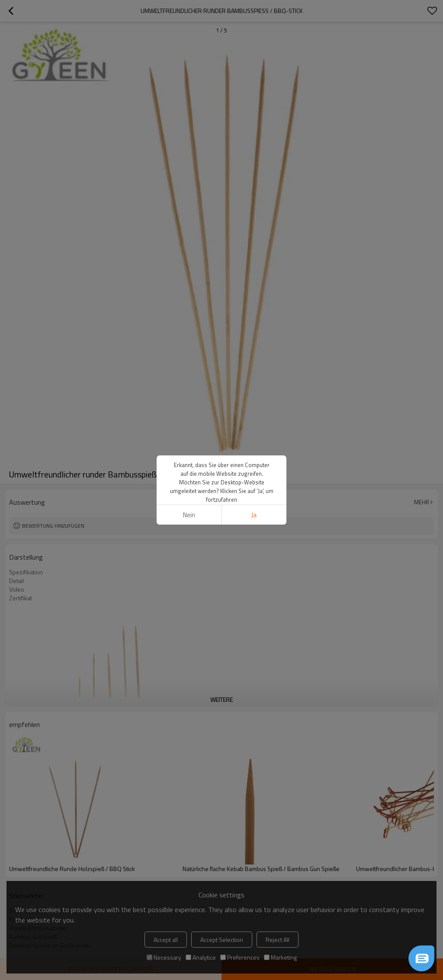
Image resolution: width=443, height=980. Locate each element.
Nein (189, 515)
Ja (254, 515)
